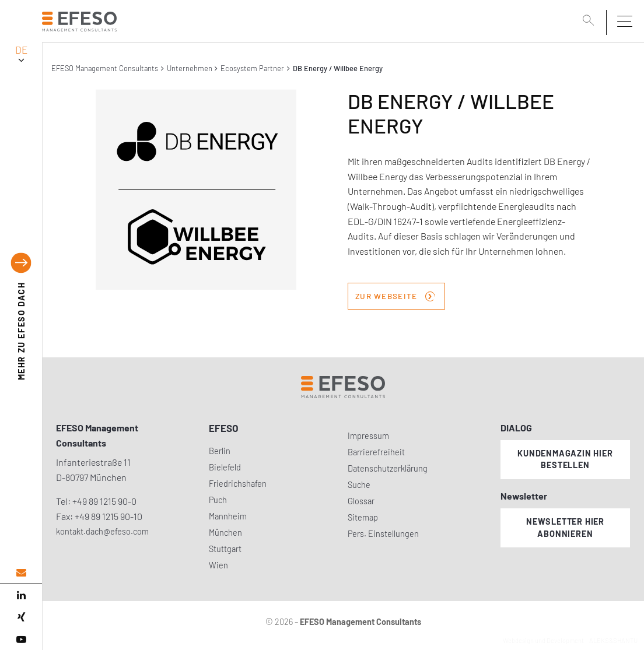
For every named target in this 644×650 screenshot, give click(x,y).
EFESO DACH (21, 331)
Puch (218, 500)
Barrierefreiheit (376, 452)
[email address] (21, 573)
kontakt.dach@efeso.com (102, 531)
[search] (590, 22)
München (225, 533)
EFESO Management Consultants (105, 68)
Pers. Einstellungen (383, 534)
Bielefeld (225, 467)
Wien (218, 565)
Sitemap (363, 517)
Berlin (220, 451)
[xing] (21, 617)
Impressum (368, 436)
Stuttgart (225, 549)
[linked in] (21, 595)
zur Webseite (395, 295)
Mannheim (228, 516)
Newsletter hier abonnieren (565, 528)
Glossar (361, 501)
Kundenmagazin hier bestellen (565, 459)
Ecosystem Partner (252, 68)
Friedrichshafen (238, 484)
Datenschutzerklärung (388, 468)
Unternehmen (190, 68)
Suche (359, 485)
